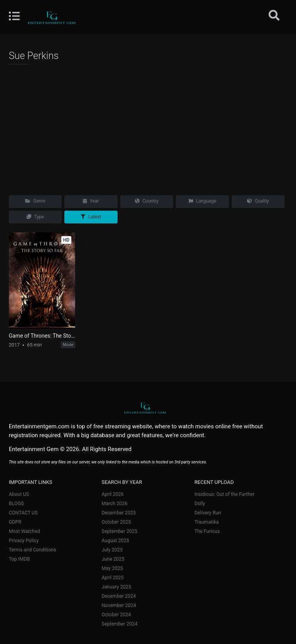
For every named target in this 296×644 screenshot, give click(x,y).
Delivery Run (208, 513)
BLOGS (16, 503)
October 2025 (116, 522)
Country (147, 201)
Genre (35, 201)
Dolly (200, 503)
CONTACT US (23, 513)
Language (202, 201)
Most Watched (24, 531)
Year (91, 201)
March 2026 (115, 503)
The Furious (207, 531)
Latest (91, 217)
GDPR (15, 522)
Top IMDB (19, 559)
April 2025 (113, 577)
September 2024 (120, 624)
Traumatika (206, 522)
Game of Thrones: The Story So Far (42, 336)
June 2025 (113, 559)
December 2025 (119, 513)
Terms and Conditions (33, 550)
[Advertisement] (148, 127)
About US (19, 494)
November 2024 (119, 605)
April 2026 (113, 494)
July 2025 (112, 550)
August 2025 (115, 540)
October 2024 (116, 614)
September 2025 (120, 531)
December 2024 (119, 596)
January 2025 (117, 587)
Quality (258, 201)
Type (35, 217)
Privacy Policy (24, 540)
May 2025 (112, 568)
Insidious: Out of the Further (224, 494)
